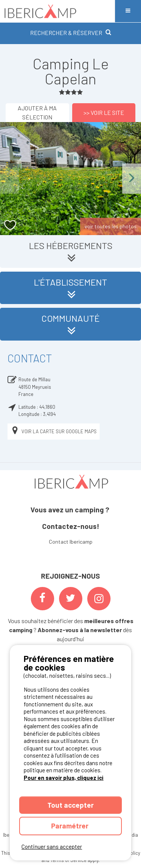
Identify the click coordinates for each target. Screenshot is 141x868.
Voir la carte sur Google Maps (54, 432)
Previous (9, 178)
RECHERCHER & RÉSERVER (71, 33)
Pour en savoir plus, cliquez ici (64, 778)
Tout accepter (70, 805)
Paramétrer (70, 826)
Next (132, 178)
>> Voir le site (104, 112)
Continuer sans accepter (52, 847)
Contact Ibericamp (71, 542)
